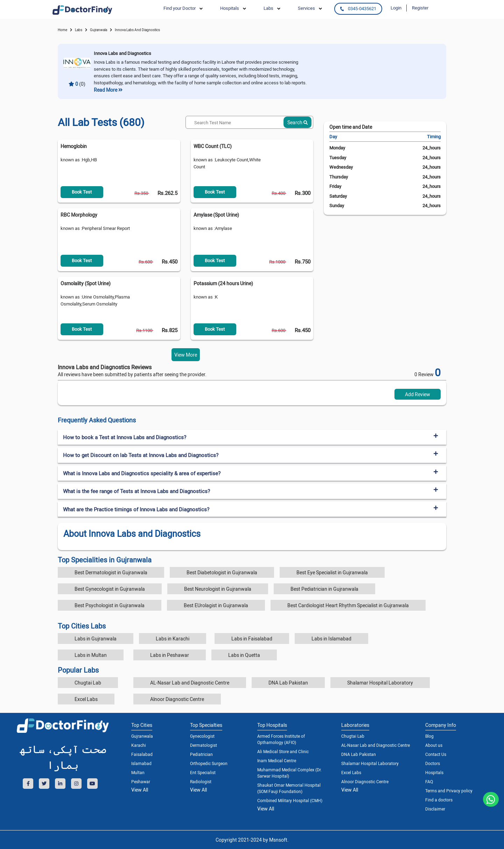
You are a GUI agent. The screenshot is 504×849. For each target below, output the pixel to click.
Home (62, 30)
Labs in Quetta (244, 655)
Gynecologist (202, 736)
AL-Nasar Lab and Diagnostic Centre (190, 683)
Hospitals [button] (230, 8)
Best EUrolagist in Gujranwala (216, 605)
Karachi (139, 745)
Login (396, 8)
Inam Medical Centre (277, 760)
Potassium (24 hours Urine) (223, 283)
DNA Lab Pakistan (288, 683)
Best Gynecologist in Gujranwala (110, 589)
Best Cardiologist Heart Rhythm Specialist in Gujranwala (348, 605)
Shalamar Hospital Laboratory (380, 683)
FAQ (429, 781)
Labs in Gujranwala (96, 638)
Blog (429, 736)
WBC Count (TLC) (213, 146)
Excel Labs (86, 699)
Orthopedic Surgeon (209, 763)
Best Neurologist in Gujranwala (218, 589)
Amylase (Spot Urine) (216, 215)
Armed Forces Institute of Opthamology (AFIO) (281, 739)
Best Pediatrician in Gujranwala (324, 589)
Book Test (82, 192)
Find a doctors (439, 800)
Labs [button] (268, 8)
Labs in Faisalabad (252, 638)
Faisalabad (142, 754)
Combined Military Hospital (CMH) (290, 800)
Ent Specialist (203, 772)
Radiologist (201, 781)
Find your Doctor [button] (180, 8)
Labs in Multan (91, 655)
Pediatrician (201, 754)
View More (186, 355)
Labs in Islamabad (331, 638)
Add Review (418, 394)
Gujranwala (99, 30)
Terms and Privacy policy (449, 791)
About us (434, 745)
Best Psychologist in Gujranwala (110, 605)
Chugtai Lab (88, 683)
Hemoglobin (74, 146)
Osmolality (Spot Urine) (86, 283)
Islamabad (141, 763)
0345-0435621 (358, 8)
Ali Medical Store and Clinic (283, 751)
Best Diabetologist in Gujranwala (222, 572)
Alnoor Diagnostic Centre (177, 699)
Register (420, 8)
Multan (138, 772)
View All (140, 790)
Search (297, 122)
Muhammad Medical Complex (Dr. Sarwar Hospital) (289, 773)
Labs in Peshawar (170, 655)
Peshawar (141, 781)
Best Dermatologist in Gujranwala (111, 572)
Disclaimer (435, 809)
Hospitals (434, 772)
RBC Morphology (79, 215)
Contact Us (436, 754)
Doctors (433, 763)
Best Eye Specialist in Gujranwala (332, 572)
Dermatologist (204, 745)
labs (79, 30)
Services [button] (306, 8)
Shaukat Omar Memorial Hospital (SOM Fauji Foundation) (289, 788)
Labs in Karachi (173, 638)
